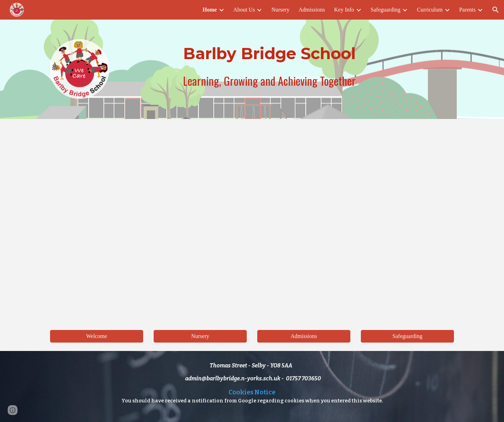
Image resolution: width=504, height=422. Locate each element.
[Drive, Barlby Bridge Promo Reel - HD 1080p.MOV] (252, 220)
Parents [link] (467, 10)
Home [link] (210, 10)
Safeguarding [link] (386, 10)
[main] (269, 54)
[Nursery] (200, 336)
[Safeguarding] (407, 336)
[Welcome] (97, 336)
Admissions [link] (312, 10)
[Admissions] (304, 336)
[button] (496, 10)
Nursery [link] (280, 10)
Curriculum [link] (430, 10)
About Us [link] (244, 10)
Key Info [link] (344, 10)
